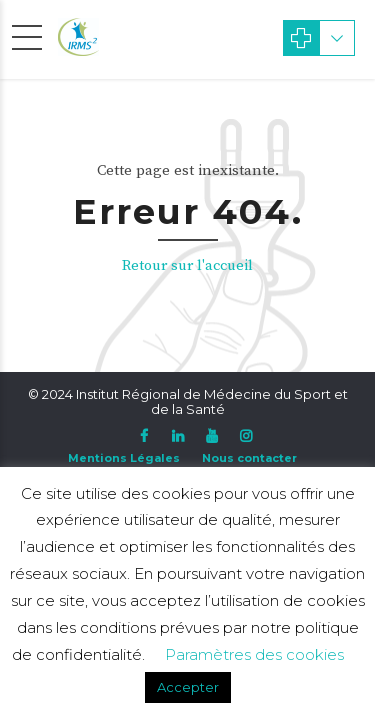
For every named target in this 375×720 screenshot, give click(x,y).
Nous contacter (249, 458)
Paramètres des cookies (254, 654)
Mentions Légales (124, 458)
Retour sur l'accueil (187, 265)
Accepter (188, 687)
